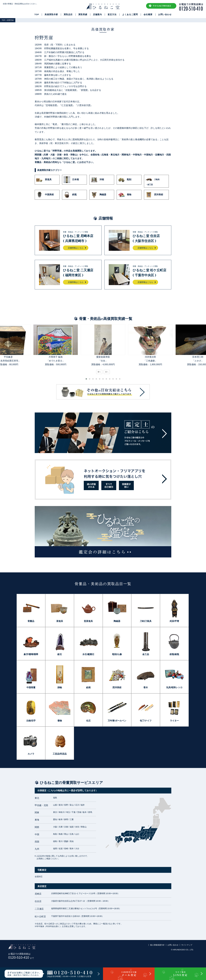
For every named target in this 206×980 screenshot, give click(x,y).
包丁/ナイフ (146, 721)
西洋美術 (154, 195)
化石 (88, 721)
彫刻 (125, 180)
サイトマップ (187, 945)
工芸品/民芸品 (60, 754)
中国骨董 (31, 687)
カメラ (31, 754)
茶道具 (44, 180)
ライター (174, 721)
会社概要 (148, 14)
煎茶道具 (88, 621)
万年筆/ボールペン (117, 721)
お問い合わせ (165, 14)
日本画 (71, 180)
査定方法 (112, 14)
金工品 (146, 654)
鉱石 (60, 654)
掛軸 (60, 687)
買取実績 (83, 14)
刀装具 (156, 181)
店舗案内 (97, 14)
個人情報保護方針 (157, 945)
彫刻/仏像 (117, 654)
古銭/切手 (31, 721)
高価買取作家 (51, 14)
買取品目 (68, 14)
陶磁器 (99, 195)
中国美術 (45, 195)
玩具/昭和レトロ (174, 687)
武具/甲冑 (174, 621)
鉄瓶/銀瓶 (174, 654)
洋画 (97, 180)
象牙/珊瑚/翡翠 (31, 654)
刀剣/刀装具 (146, 621)
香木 (146, 687)
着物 (125, 195)
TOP (37, 14)
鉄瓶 (70, 195)
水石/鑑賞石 (88, 654)
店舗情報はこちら (76, 248)
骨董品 (31, 621)
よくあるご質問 (130, 14)
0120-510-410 (21, 957)
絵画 (88, 687)
